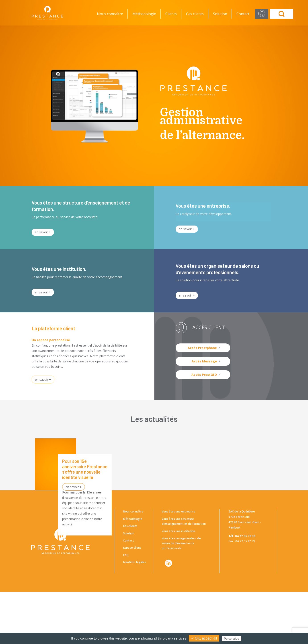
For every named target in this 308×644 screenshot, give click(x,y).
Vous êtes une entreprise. (203, 206)
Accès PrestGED (204, 375)
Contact (243, 14)
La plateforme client (53, 328)
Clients (171, 14)
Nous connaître (110, 14)
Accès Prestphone (202, 348)
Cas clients (195, 14)
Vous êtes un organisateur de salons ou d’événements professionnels (181, 595)
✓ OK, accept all (204, 638)
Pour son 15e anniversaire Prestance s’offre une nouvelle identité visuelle (85, 469)
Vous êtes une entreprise (179, 564)
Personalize (232, 639)
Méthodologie (144, 14)
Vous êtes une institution (178, 583)
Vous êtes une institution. (59, 269)
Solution (220, 14)
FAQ (126, 607)
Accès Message (204, 361)
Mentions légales (134, 615)
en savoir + (43, 232)
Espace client (132, 600)
